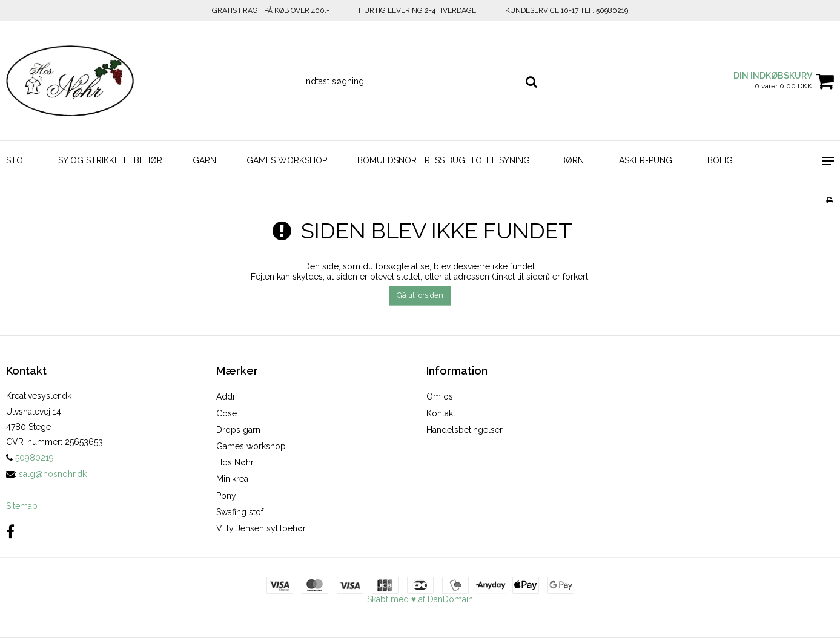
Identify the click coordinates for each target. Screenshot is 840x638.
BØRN (572, 160)
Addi (225, 396)
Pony (226, 496)
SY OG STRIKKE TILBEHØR (110, 160)
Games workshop (251, 446)
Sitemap (22, 506)
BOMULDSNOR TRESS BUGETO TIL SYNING (444, 160)
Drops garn (238, 430)
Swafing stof (240, 512)
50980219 (30, 458)
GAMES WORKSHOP (287, 160)
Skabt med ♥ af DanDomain (420, 599)
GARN (204, 160)
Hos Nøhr (235, 462)
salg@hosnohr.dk (53, 474)
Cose (227, 413)
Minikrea (232, 479)
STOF (17, 160)
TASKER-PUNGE (646, 160)
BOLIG (720, 160)
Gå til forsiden (420, 295)
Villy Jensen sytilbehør (261, 528)
